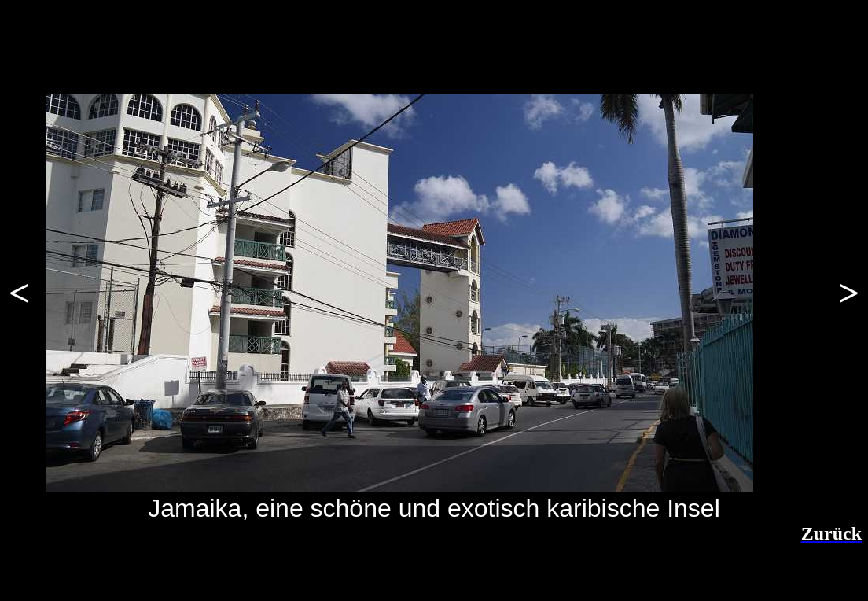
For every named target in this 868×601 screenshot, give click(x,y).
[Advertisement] (208, 568)
